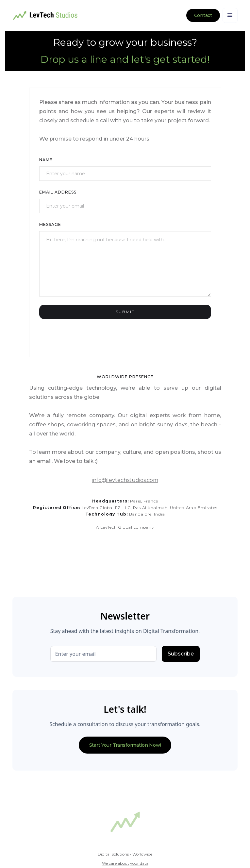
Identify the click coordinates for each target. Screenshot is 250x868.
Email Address (58, 192)
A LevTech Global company (125, 527)
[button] (230, 15)
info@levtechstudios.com (125, 480)
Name (46, 160)
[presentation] (89, 332)
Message (50, 224)
